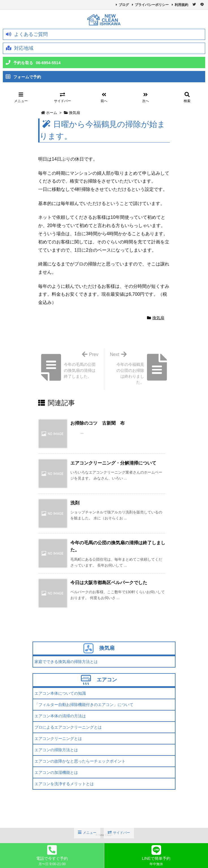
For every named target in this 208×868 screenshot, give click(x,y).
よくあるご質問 (27, 34)
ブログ (124, 5)
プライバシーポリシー (152, 5)
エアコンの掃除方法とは (56, 750)
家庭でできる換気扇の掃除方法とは (66, 662)
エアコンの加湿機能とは (56, 772)
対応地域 (20, 48)
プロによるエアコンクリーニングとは (68, 727)
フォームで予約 (23, 77)
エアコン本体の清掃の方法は (60, 716)
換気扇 (74, 113)
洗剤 (75, 503)
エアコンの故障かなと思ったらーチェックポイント (80, 761)
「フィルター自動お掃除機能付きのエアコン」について (84, 705)
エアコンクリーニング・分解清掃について (113, 463)
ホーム (52, 113)
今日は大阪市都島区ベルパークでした (109, 583)
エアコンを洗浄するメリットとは (64, 784)
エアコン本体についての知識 (60, 693)
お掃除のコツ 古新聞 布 (97, 423)
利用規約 (181, 5)
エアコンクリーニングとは (58, 739)
